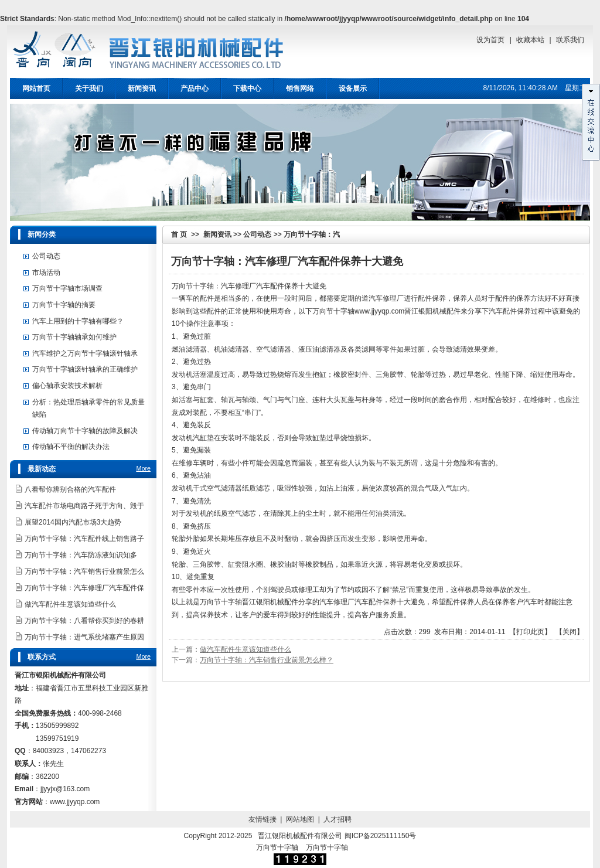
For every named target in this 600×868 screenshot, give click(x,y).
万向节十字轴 (277, 847)
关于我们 (89, 88)
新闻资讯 (142, 88)
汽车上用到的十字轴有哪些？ (78, 321)
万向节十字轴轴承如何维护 (74, 337)
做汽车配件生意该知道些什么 (246, 649)
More (143, 468)
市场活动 (46, 273)
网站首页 (36, 88)
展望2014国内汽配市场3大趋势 (73, 522)
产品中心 (195, 88)
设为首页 (490, 40)
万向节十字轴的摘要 (64, 305)
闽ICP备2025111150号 (381, 836)
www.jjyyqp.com (379, 311)
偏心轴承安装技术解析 (67, 386)
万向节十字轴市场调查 (67, 288)
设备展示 (353, 88)
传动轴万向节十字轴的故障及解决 (85, 431)
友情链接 (262, 819)
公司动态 (257, 234)
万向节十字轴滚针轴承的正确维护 (85, 369)
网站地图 (300, 819)
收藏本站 (530, 40)
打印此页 (530, 632)
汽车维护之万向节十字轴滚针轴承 (85, 353)
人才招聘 (337, 819)
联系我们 (570, 40)
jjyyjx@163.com (65, 789)
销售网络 (300, 88)
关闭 (570, 632)
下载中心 (247, 88)
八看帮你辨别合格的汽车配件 (70, 489)
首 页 (179, 234)
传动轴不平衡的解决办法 (71, 447)
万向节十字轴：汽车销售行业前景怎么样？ (267, 660)
